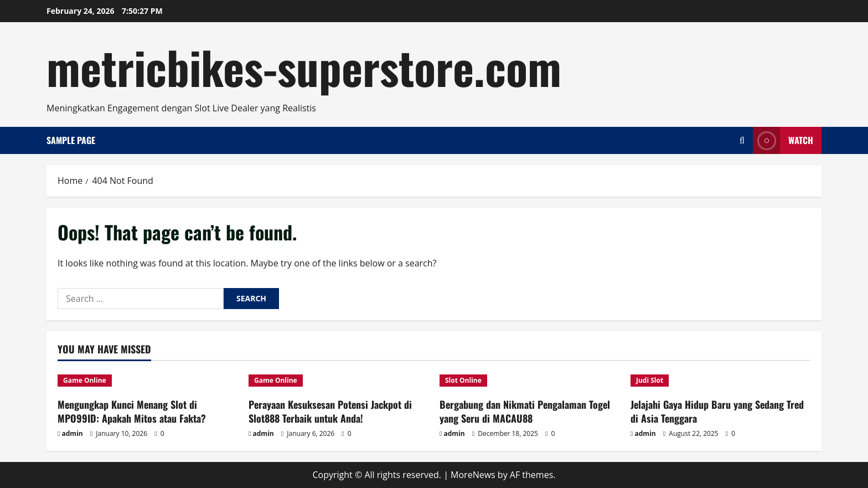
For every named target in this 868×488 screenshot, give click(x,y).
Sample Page (71, 140)
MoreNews (473, 475)
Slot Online (463, 380)
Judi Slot (650, 380)
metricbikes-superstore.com (304, 66)
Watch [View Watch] (783, 140)
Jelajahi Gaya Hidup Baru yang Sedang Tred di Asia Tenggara (717, 411)
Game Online (85, 380)
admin (73, 433)
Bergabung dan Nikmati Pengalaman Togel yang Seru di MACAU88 (525, 411)
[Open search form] (742, 140)
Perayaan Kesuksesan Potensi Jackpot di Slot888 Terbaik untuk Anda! (330, 411)
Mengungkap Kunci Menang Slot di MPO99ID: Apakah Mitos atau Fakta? (132, 411)
